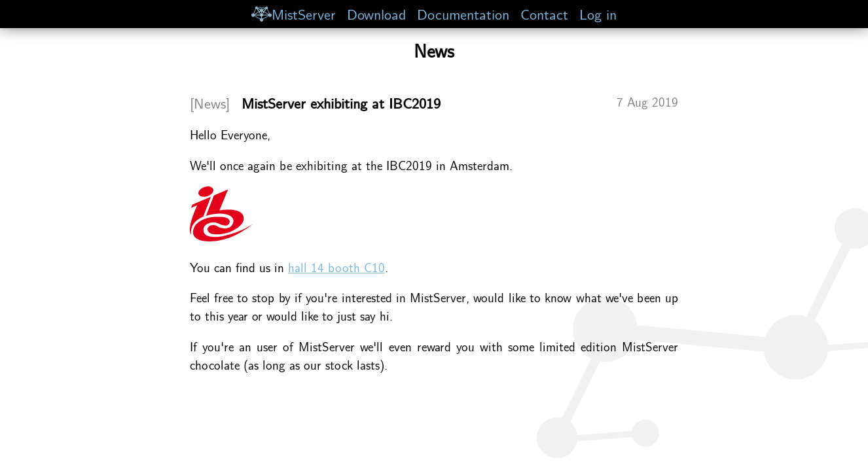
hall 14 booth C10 (336, 267)
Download (376, 13)
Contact (544, 13)
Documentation (463, 13)
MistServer (293, 13)
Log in (598, 13)
